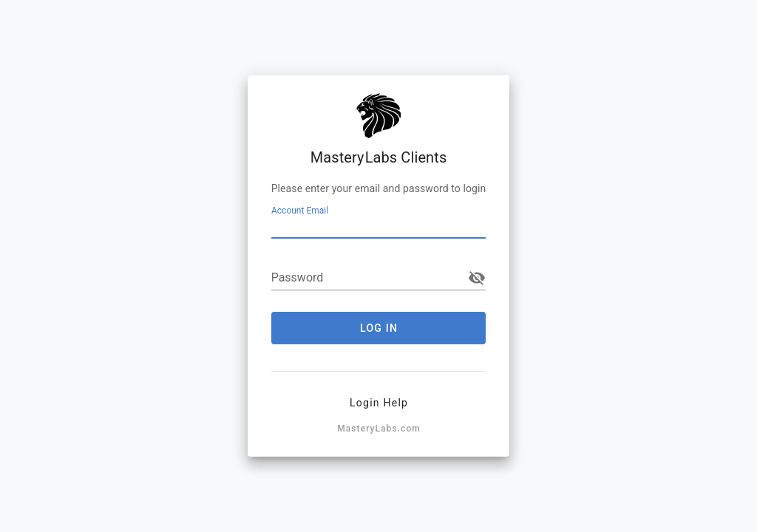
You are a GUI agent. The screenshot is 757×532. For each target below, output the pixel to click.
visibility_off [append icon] (477, 278)
